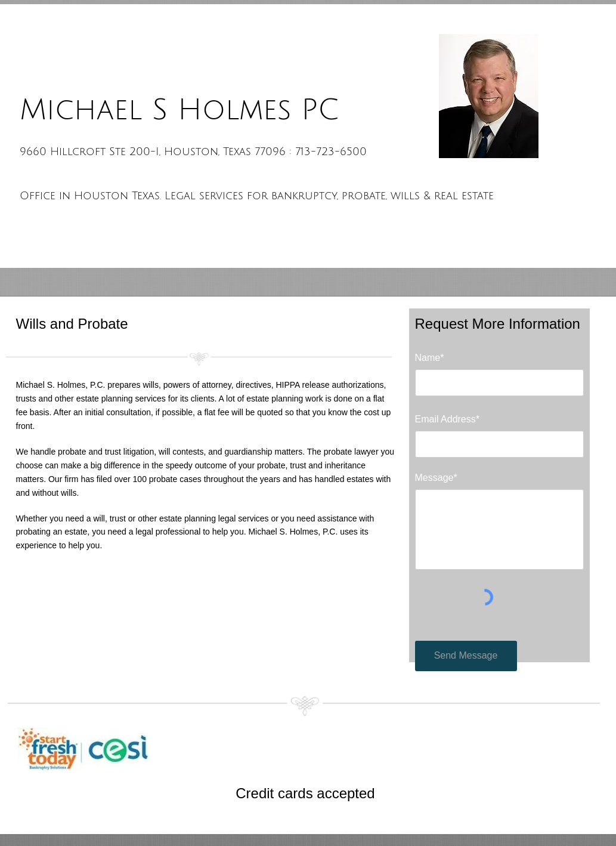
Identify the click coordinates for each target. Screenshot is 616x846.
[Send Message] (466, 656)
